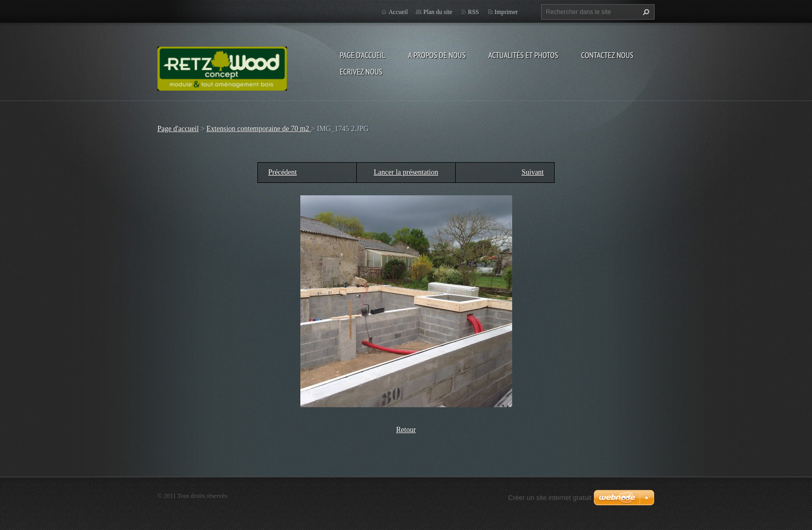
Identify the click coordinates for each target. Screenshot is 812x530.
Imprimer (506, 12)
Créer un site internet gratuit (550, 498)
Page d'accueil (363, 55)
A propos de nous (437, 55)
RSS (473, 12)
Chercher (645, 12)
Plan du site (438, 12)
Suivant (533, 172)
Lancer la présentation (406, 172)
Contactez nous (607, 55)
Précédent (282, 172)
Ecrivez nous (361, 71)
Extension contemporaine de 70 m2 (259, 129)
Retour (406, 430)
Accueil (398, 12)
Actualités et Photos (523, 55)
